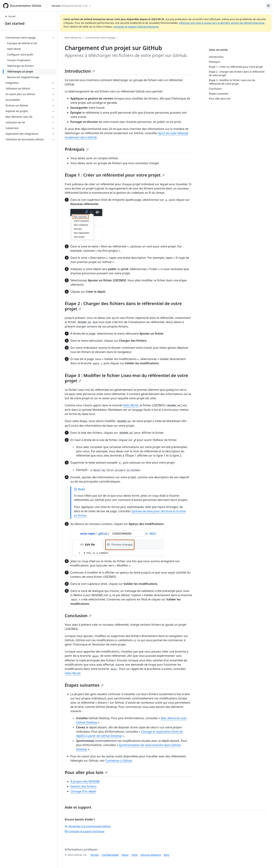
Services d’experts (151, 855)
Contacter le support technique (85, 831)
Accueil (10, 16)
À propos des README (85, 781)
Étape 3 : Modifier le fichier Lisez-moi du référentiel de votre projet (126, 378)
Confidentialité (110, 855)
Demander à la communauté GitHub (88, 826)
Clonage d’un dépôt (83, 791)
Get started (15, 23)
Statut (125, 855)
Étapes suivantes (84, 685)
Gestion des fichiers (83, 786)
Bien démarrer (73, 38)
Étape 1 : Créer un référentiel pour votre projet (115, 175)
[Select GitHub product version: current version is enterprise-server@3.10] (71, 6)
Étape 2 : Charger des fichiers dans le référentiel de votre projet (123, 306)
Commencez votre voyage (100, 38)
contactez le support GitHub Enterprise (136, 27)
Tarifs (135, 855)
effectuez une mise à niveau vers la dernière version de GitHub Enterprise (222, 23)
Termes (95, 855)
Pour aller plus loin (86, 772)
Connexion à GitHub (119, 761)
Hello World (131, 405)
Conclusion (78, 616)
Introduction (80, 71)
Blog (166, 855)
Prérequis (77, 149)
